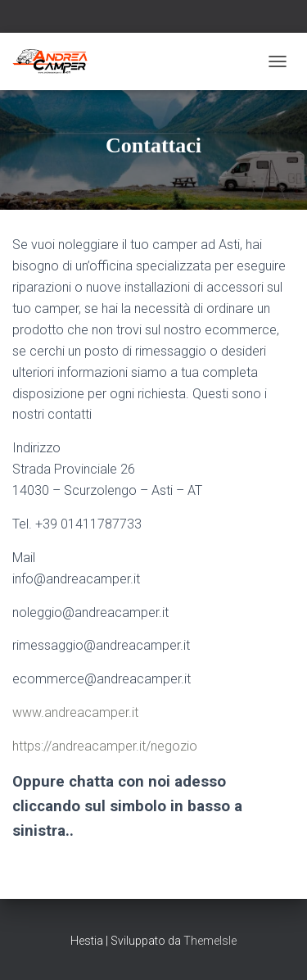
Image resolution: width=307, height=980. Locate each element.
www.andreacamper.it (75, 712)
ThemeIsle (210, 941)
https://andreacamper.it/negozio (105, 746)
